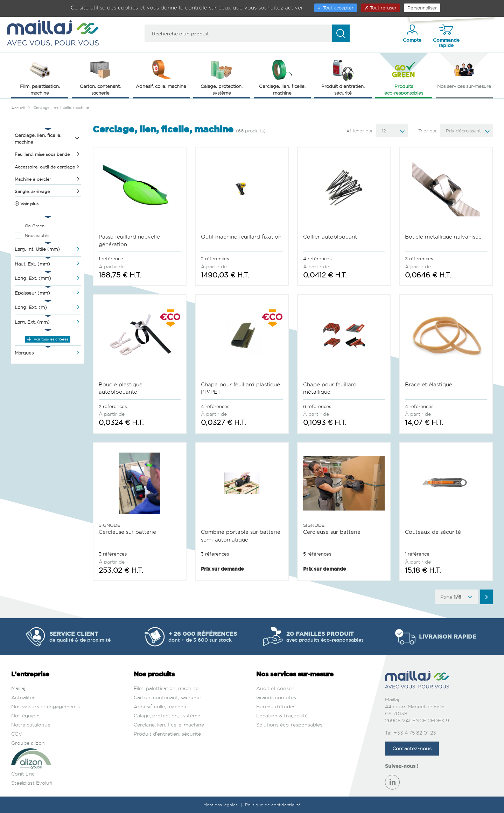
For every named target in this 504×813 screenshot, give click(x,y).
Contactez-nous (412, 748)
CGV (17, 734)
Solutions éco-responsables (289, 725)
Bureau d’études (276, 706)
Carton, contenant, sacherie (167, 697)
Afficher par (359, 131)
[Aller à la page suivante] (486, 597)
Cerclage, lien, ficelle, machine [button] (282, 77)
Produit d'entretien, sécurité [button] (343, 77)
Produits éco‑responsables (404, 77)
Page (456, 597)
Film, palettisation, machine (166, 688)
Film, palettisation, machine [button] (40, 77)
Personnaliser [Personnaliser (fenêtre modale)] (422, 8)
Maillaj (18, 688)
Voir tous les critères (48, 339)
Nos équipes (26, 715)
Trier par (428, 131)
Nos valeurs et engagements (45, 706)
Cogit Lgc (23, 774)
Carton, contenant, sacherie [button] (100, 77)
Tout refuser (381, 8)
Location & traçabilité (282, 715)
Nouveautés (37, 236)
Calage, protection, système (167, 715)
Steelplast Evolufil (32, 783)
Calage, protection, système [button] (222, 77)
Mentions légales (221, 805)
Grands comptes (276, 697)
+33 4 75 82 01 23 (415, 733)
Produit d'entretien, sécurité (167, 734)
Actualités (23, 697)
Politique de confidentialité (273, 805)
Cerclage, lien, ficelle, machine (169, 725)
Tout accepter (336, 8)
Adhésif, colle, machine (161, 706)
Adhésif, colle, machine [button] (161, 74)
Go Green (35, 226)
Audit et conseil (275, 688)
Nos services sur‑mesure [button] (464, 74)
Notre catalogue (31, 725)
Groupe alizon (28, 743)
